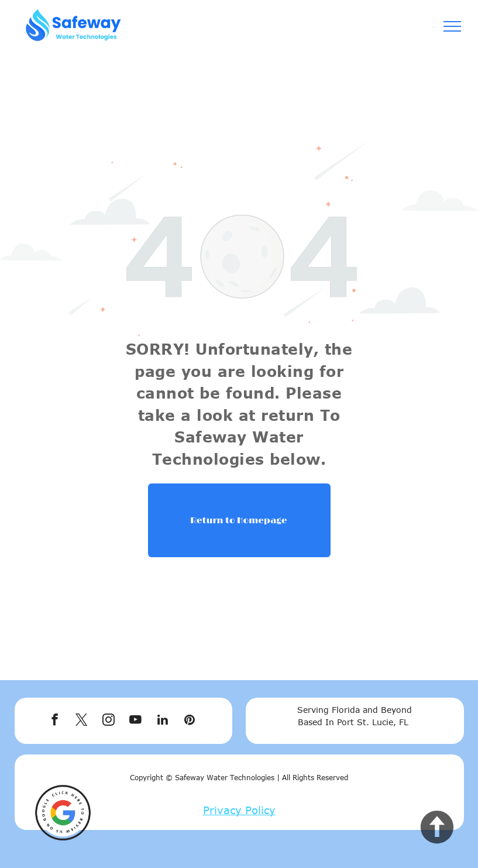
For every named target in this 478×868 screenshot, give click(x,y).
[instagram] (109, 721)
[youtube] (135, 721)
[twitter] (82, 721)
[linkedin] (162, 721)
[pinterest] (189, 721)
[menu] (452, 26)
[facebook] (55, 721)
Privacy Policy (239, 810)
